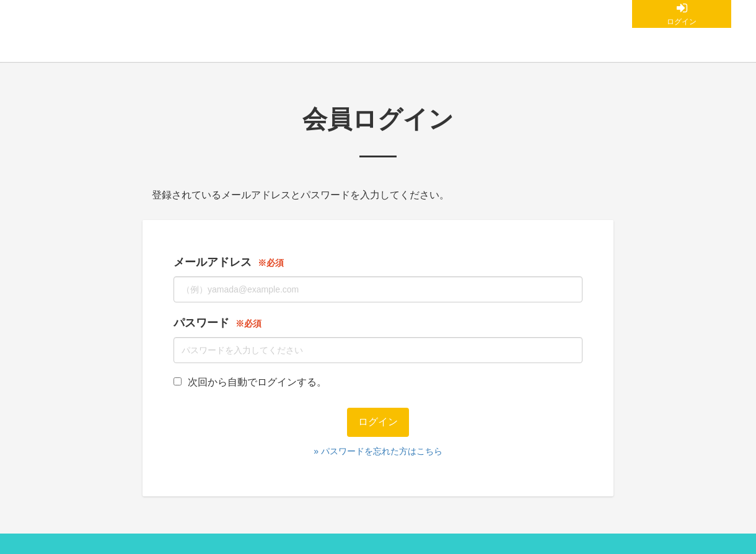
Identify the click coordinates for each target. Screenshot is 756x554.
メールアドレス (213, 262)
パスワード (201, 323)
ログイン (682, 22)
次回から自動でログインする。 (250, 382)
